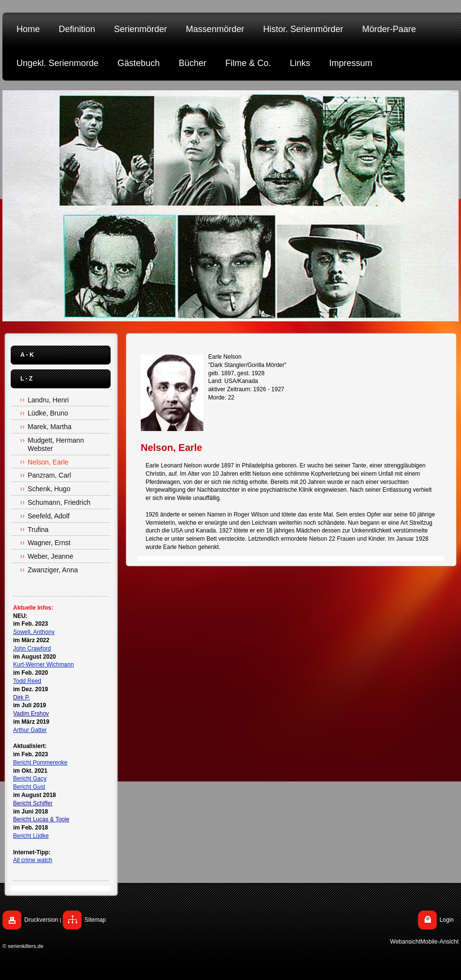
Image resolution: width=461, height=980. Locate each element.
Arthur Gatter (30, 730)
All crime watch (33, 860)
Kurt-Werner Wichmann (43, 664)
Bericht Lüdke (31, 836)
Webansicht (405, 942)
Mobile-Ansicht (439, 942)
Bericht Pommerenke (40, 763)
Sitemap (95, 920)
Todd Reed (27, 681)
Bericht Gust (29, 787)
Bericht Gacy (30, 779)
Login (447, 920)
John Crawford (32, 648)
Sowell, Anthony (34, 632)
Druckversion (41, 920)
